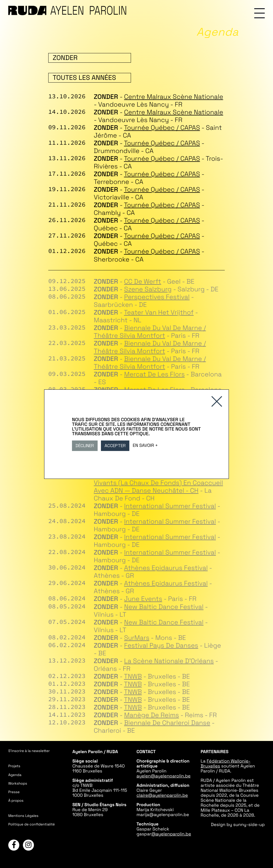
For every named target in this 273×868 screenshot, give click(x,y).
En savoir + (145, 445)
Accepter (115, 446)
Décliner (85, 446)
